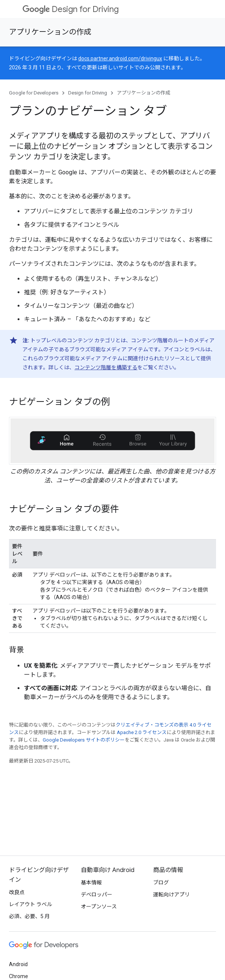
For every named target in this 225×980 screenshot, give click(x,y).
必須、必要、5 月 (29, 916)
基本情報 (91, 883)
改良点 (17, 892)
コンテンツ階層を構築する (106, 367)
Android (18, 964)
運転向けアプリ (171, 895)
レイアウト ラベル (31, 904)
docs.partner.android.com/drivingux (120, 58)
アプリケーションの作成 (50, 32)
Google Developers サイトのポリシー (84, 740)
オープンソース (99, 907)
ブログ (161, 883)
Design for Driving (71, 9)
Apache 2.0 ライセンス (142, 732)
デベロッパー (97, 895)
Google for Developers (34, 93)
